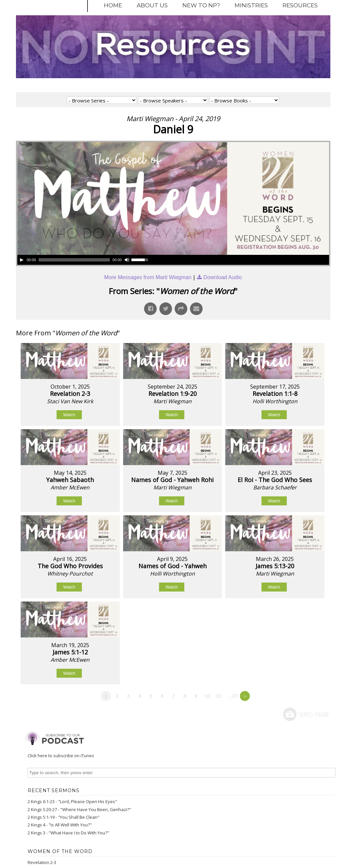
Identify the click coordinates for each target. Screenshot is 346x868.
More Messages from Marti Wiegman (148, 277)
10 (207, 696)
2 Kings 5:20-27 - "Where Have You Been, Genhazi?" (79, 809)
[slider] (74, 260)
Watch (69, 415)
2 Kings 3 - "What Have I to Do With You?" (68, 833)
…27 (233, 696)
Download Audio (223, 277)
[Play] (22, 260)
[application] (84, 260)
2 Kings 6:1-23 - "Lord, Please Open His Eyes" (72, 801)
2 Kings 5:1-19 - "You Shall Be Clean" (64, 817)
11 (219, 696)
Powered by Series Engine (306, 714)
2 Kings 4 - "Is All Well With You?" (60, 825)
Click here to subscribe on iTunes (61, 756)
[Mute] (127, 260)
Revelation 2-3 (42, 862)
